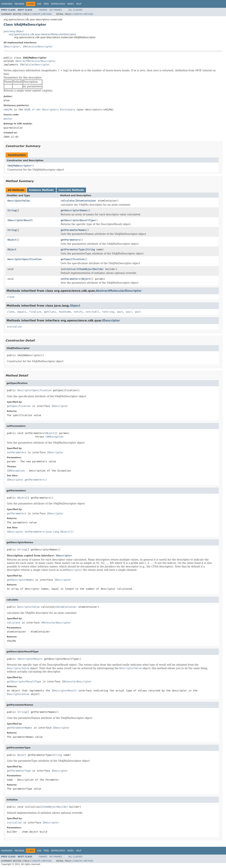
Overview (7, 4)
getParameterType (73, 249)
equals (22, 312)
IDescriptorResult (20, 220)
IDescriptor (12, 47)
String (12, 210)
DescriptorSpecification (25, 259)
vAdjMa (8, 110)
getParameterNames (73, 230)
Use (39, 4)
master (8, 119)
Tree (46, 4)
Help (79, 4)
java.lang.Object (14, 31)
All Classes (75, 10)
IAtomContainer (86, 201)
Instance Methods (41, 190)
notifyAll (93, 312)
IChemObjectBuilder (90, 269)
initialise (68, 269)
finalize (35, 312)
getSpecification (73, 259)
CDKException (54, 437)
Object (12, 240)
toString (108, 312)
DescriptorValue (19, 201)
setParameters (70, 279)
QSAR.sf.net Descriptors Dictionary (50, 110)
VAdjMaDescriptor (19, 166)
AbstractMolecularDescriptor (35, 61)
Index (71, 4)
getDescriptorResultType (78, 220)
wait (120, 312)
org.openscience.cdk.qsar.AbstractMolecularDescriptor (43, 34)
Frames (43, 10)
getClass (50, 312)
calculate (67, 201)
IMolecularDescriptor (38, 47)
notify (78, 312)
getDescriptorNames (74, 210)
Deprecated (58, 4)
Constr (36, 14)
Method (47, 14)
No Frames (56, 10)
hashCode (65, 312)
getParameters (70, 240)
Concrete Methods (71, 190)
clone (11, 297)
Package (19, 4)
